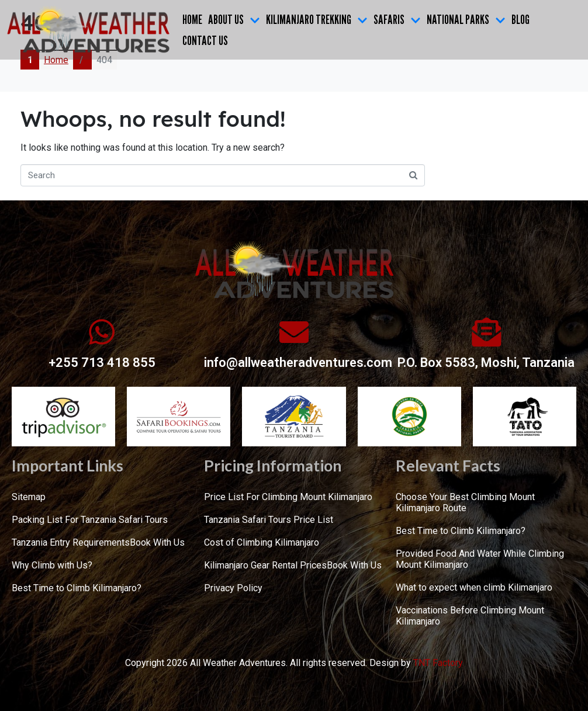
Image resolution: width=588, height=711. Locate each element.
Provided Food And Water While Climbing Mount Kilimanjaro (480, 559)
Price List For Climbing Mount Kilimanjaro (288, 497)
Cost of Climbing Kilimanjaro (262, 542)
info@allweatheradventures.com (298, 363)
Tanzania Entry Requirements (71, 542)
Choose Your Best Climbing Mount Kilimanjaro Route (465, 502)
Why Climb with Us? (52, 565)
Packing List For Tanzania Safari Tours (90, 520)
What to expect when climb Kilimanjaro (474, 587)
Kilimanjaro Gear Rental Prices (265, 565)
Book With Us (157, 542)
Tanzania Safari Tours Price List (269, 520)
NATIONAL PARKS (466, 19)
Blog (520, 19)
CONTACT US (205, 40)
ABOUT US (234, 19)
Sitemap (29, 497)
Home (192, 19)
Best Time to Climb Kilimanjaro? (77, 588)
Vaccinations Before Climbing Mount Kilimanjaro (470, 616)
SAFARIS (397, 19)
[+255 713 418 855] (102, 332)
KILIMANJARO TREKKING (317, 19)
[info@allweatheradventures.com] (294, 332)
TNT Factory (438, 663)
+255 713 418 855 (102, 363)
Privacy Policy (233, 588)
